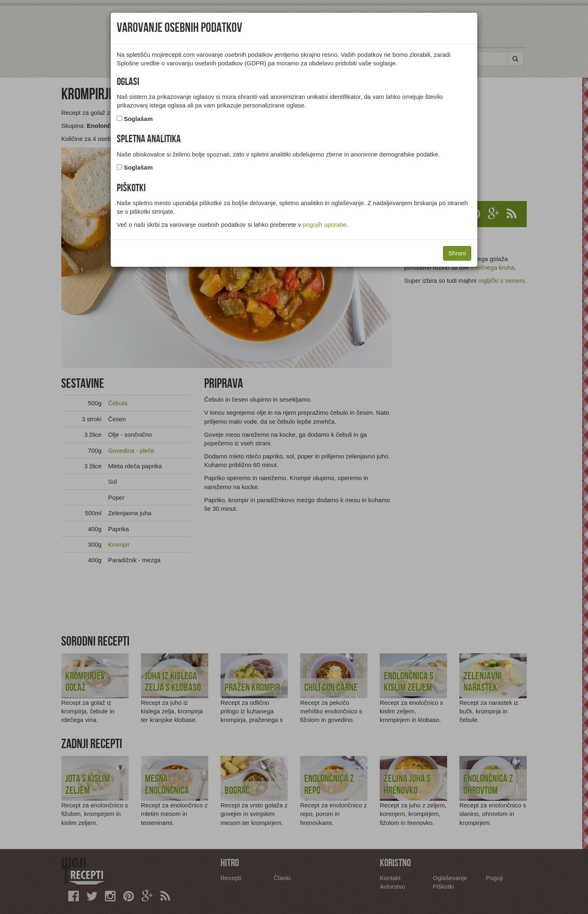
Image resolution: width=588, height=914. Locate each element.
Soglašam (138, 119)
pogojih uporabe (325, 225)
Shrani (457, 253)
